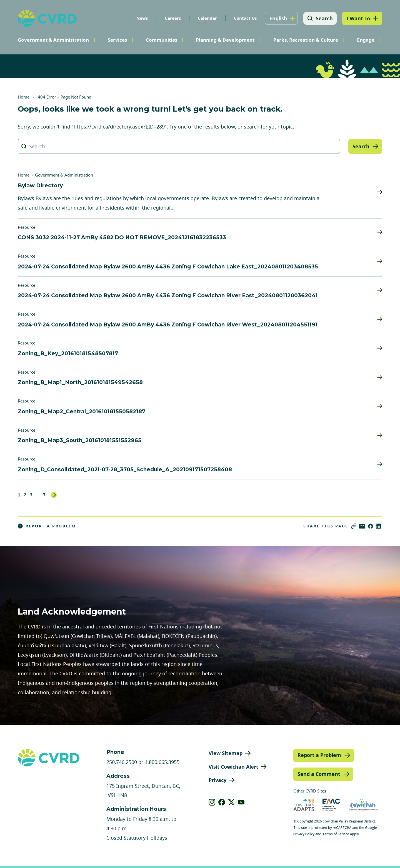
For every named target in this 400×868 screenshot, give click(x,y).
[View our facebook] (222, 802)
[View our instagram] (212, 802)
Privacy (217, 780)
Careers (172, 18)
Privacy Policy (304, 834)
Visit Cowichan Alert (233, 767)
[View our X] (232, 802)
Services (117, 40)
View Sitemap (226, 753)
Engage (366, 40)
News (142, 18)
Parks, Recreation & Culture (306, 40)
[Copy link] (354, 526)
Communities (162, 40)
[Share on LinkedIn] (378, 526)
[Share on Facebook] (371, 526)
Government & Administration (53, 40)
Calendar (207, 18)
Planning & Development (225, 40)
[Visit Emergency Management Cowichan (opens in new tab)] (331, 805)
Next (54, 495)
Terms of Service (336, 834)
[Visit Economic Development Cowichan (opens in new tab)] (363, 805)
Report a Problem (47, 526)
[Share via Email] (362, 526)
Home (24, 97)
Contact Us (245, 18)
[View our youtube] (241, 802)
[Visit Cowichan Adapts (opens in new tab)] (304, 805)
